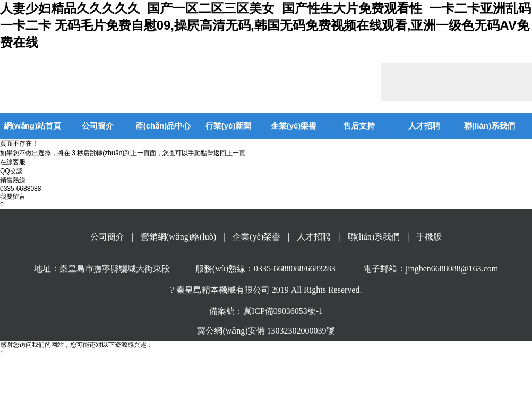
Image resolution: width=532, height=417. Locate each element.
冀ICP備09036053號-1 (283, 311)
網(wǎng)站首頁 (32, 126)
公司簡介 (98, 126)
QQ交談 (11, 171)
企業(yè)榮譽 (294, 126)
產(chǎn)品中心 (163, 126)
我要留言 (13, 197)
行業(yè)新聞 (229, 126)
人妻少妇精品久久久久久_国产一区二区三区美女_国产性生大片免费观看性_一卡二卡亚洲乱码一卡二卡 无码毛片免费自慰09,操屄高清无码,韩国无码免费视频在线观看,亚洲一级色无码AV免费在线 (265, 25)
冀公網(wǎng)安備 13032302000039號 (266, 331)
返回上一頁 (229, 153)
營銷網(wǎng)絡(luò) (178, 237)
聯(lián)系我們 (490, 126)
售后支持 (359, 126)
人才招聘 (424, 126)
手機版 (429, 237)
